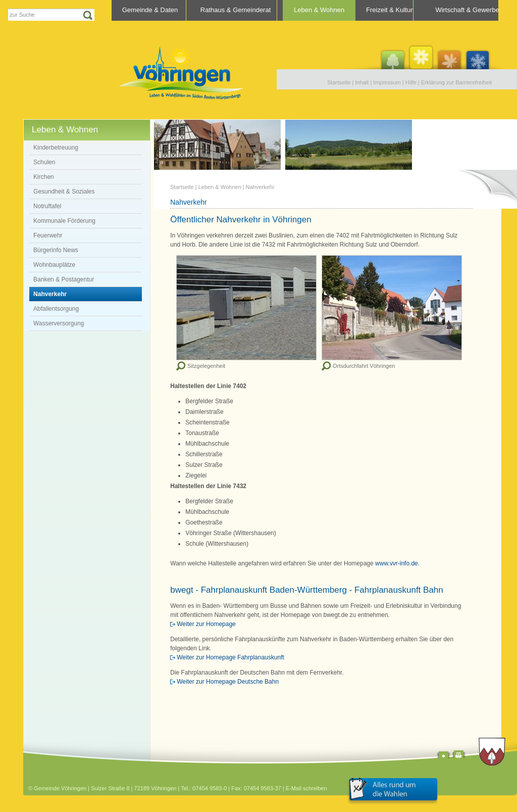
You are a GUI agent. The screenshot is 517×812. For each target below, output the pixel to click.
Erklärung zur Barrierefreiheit (457, 82)
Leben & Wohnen (319, 10)
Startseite (339, 82)
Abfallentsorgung (56, 309)
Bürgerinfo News (56, 250)
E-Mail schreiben (306, 788)
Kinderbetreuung (56, 148)
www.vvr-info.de (397, 563)
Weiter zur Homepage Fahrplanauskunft (230, 657)
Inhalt (362, 82)
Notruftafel (47, 206)
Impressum (387, 82)
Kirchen (44, 177)
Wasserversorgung (59, 323)
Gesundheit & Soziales (64, 192)
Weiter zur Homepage (206, 624)
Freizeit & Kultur (389, 10)
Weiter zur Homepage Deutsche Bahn (228, 682)
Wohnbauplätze (54, 265)
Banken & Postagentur (64, 279)
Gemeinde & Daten (150, 10)
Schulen (44, 162)
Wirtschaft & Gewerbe (467, 10)
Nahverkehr (50, 294)
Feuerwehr (48, 235)
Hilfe (411, 82)
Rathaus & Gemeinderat (236, 10)
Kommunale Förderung (64, 221)
